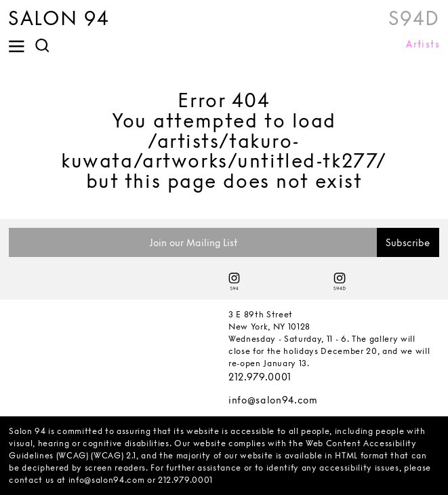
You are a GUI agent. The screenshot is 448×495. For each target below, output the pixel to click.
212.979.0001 (260, 377)
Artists (423, 44)
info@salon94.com (273, 400)
